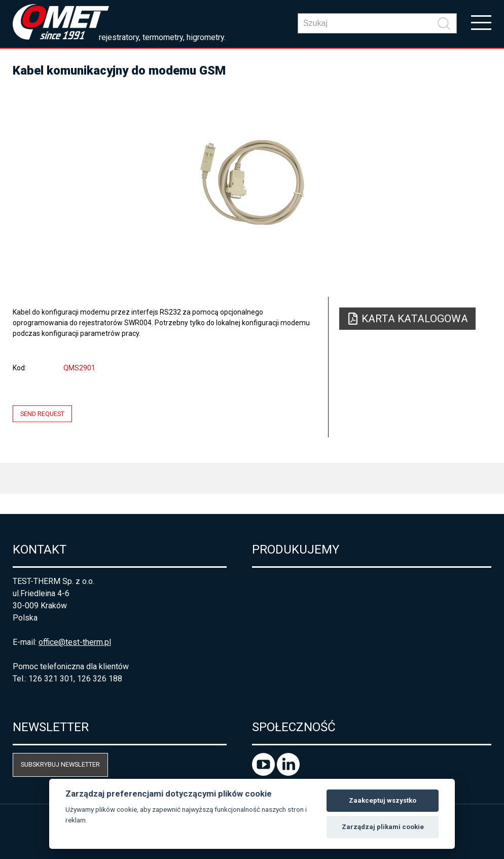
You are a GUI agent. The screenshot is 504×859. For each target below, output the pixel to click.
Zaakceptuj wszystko (383, 800)
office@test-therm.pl (75, 642)
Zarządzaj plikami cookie (383, 827)
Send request (42, 414)
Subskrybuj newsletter (60, 764)
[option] (252, 183)
